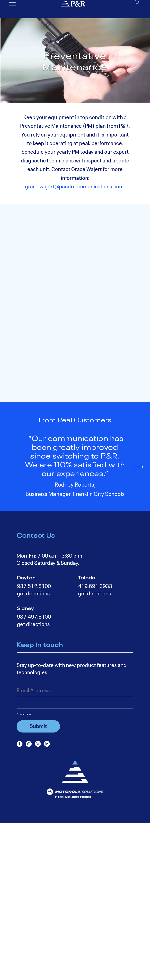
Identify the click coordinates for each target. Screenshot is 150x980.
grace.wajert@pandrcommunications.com (74, 186)
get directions (33, 751)
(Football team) (25, 871)
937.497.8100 (34, 774)
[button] (138, 623)
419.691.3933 (95, 743)
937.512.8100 (34, 743)
